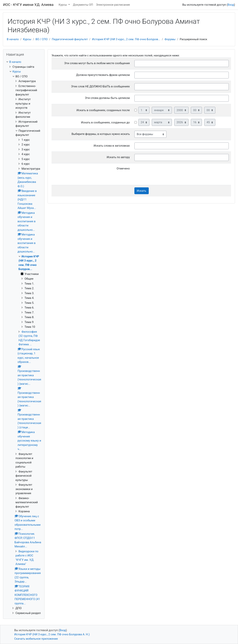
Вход (231, 5)
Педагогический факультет (70, 39)
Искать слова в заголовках (112, 146)
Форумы (170, 39)
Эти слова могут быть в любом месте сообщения (97, 63)
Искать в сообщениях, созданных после (103, 110)
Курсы (63, 5)
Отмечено (123, 169)
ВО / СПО (42, 39)
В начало (13, 39)
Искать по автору (118, 157)
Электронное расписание (113, 5)
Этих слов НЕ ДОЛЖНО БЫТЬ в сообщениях (101, 86)
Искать (142, 191)
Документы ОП (83, 5)
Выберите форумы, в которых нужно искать (101, 134)
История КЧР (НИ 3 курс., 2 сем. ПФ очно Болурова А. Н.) (52, 634)
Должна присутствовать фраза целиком (103, 75)
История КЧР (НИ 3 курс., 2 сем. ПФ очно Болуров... (126, 39)
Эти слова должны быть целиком (107, 98)
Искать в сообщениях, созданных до (105, 122)
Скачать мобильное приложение (36, 639)
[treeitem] (24, 62)
